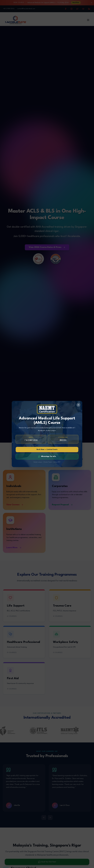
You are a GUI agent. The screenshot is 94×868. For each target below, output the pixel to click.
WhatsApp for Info (47, 456)
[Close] (78, 405)
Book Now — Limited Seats (47, 449)
